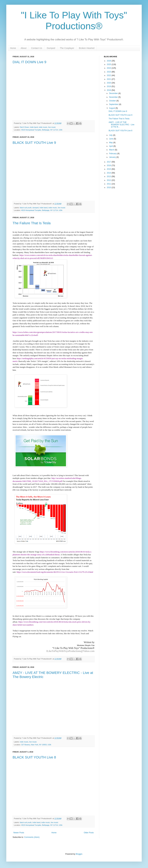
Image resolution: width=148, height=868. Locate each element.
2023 (109, 72)
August (112, 108)
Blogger (79, 854)
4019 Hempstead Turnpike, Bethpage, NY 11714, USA (42, 130)
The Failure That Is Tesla (32, 223)
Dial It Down (24, 127)
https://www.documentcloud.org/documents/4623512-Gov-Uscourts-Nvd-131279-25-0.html (55, 572)
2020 (109, 83)
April (111, 146)
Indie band (34, 127)
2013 (109, 176)
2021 (109, 79)
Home (13, 48)
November (114, 97)
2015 (109, 169)
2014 (109, 173)
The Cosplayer (67, 48)
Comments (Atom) (32, 837)
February (113, 154)
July (111, 135)
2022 (109, 75)
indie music (43, 127)
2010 (109, 187)
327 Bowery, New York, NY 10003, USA (36, 745)
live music (52, 127)
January (113, 157)
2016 (109, 165)
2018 (109, 90)
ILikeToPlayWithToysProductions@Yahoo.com (70, 651)
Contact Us (37, 48)
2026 (109, 61)
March (112, 150)
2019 (109, 86)
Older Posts (89, 833)
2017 (109, 162)
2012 (109, 180)
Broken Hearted (87, 48)
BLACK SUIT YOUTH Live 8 (34, 757)
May (111, 143)
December (114, 93)
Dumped (51, 48)
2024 (109, 68)
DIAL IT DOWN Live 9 (29, 62)
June (111, 139)
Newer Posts (19, 833)
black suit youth (26, 208)
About (24, 48)
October (113, 101)
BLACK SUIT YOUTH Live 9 (34, 143)
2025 (109, 64)
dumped (36, 208)
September (114, 104)
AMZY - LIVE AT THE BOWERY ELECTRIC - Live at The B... (121, 125)
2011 (109, 184)
